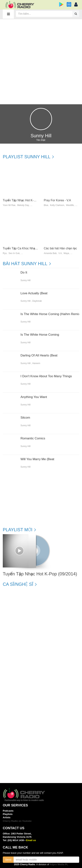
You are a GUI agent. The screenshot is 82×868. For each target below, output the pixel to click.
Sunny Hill (26, 280)
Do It (24, 273)
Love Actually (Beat (34, 293)
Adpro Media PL (59, 864)
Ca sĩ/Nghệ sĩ (18, 584)
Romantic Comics (33, 438)
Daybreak (37, 301)
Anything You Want (34, 397)
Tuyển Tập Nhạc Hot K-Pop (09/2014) (28, 200)
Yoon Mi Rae (9, 205)
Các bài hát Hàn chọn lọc (60, 248)
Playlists (8, 814)
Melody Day (23, 205)
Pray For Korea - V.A (57, 200)
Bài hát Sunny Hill (25, 264)
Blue (46, 205)
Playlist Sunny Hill (27, 157)
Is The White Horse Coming (40, 335)
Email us (31, 840)
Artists (7, 817)
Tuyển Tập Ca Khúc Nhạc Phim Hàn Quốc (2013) (35, 248)
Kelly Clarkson (57, 205)
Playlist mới (18, 530)
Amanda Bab (50, 253)
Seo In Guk (14, 253)
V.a (60, 253)
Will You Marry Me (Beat (37, 459)
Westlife (70, 205)
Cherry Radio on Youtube (17, 821)
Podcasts (8, 811)
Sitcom (25, 418)
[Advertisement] (41, 61)
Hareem (36, 363)
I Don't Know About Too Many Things (46, 376)
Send (8, 860)
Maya (66, 253)
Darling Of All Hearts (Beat (39, 356)
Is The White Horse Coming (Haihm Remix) (51, 314)
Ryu (5, 253)
